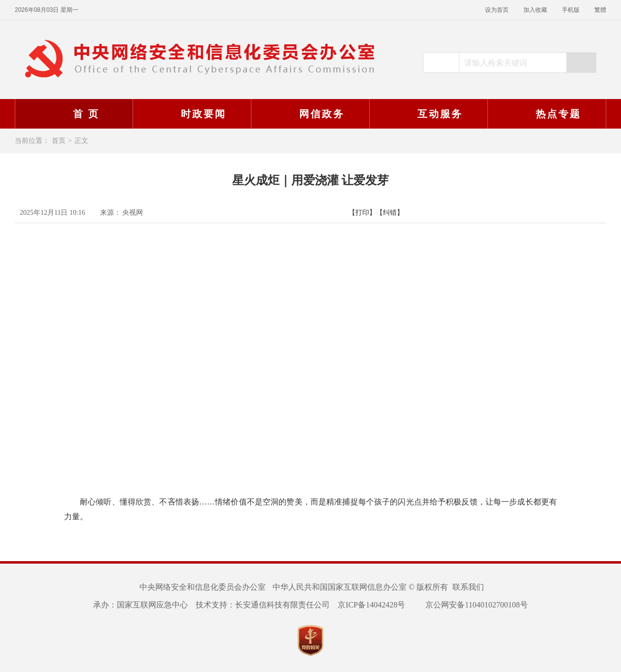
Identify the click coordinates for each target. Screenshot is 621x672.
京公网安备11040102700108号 (470, 605)
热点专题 (546, 114)
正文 (81, 141)
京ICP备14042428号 (371, 605)
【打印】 (362, 213)
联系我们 (468, 587)
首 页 (73, 114)
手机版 (571, 10)
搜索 (581, 63)
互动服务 (427, 114)
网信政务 (309, 114)
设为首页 (497, 10)
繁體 (600, 10)
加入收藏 (535, 10)
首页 (59, 141)
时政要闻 (191, 114)
